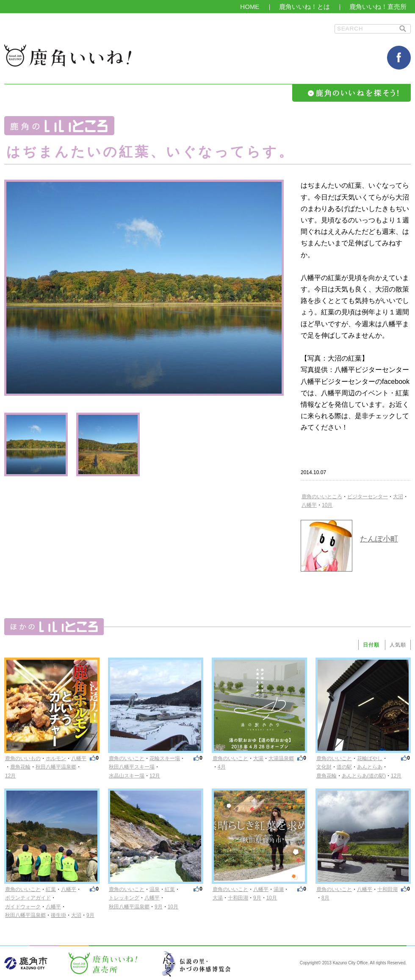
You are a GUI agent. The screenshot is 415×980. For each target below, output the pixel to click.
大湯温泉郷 (281, 758)
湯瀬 (279, 889)
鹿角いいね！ (68, 56)
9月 (90, 915)
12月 (10, 776)
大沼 (398, 497)
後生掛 (58, 915)
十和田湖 (238, 898)
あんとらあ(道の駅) (364, 776)
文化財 (324, 767)
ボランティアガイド (28, 898)
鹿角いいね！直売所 (378, 7)
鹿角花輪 (20, 767)
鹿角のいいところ (322, 497)
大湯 (258, 758)
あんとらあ (370, 767)
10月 (327, 505)
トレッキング (124, 898)
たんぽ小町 (379, 539)
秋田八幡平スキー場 (132, 767)
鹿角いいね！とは (304, 7)
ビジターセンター (368, 497)
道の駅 (344, 767)
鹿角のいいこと (127, 758)
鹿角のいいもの (23, 758)
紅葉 (51, 889)
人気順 (398, 645)
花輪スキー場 (165, 758)
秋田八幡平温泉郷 (56, 767)
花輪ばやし (370, 758)
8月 (325, 898)
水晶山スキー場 (127, 776)
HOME (250, 7)
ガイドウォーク (23, 907)
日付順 (371, 645)
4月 (222, 767)
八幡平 (309, 505)
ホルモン (56, 758)
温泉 (155, 889)
